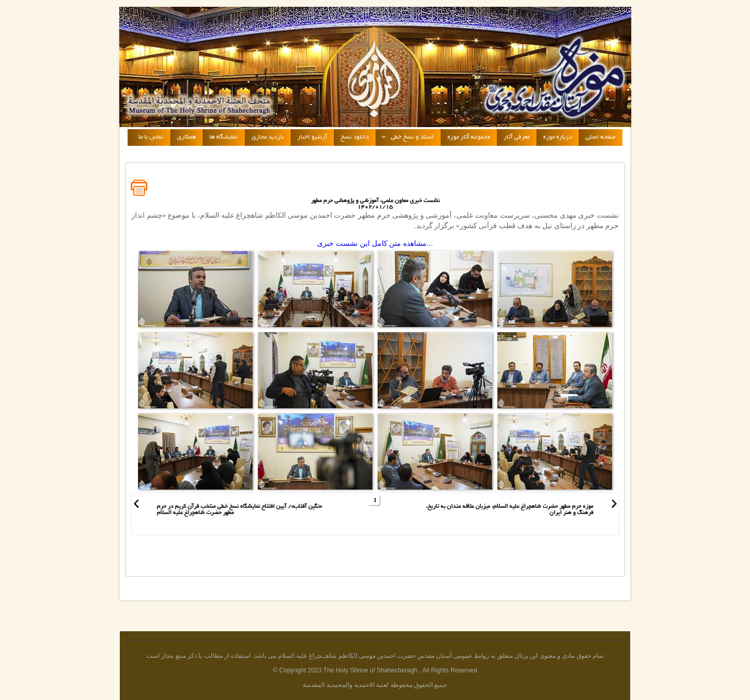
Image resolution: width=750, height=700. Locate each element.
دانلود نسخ (355, 137)
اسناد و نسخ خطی (405, 137)
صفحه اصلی (601, 137)
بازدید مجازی (268, 137)
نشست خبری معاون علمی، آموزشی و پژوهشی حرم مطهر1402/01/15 (375, 204)
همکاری (186, 137)
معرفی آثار (517, 137)
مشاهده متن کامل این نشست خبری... (375, 243)
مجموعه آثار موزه (469, 137)
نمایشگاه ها (224, 137)
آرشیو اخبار (312, 137)
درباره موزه (558, 137)
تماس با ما (151, 137)
